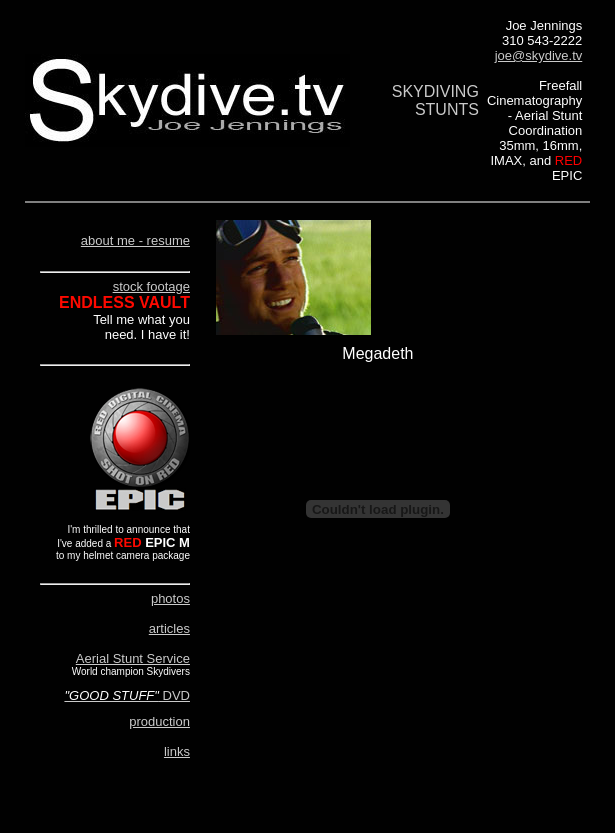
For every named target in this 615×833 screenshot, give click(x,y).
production (159, 721)
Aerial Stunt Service (133, 658)
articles (169, 628)
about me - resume (135, 240)
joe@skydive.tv (539, 55)
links (177, 751)
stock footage (151, 286)
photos (170, 598)
